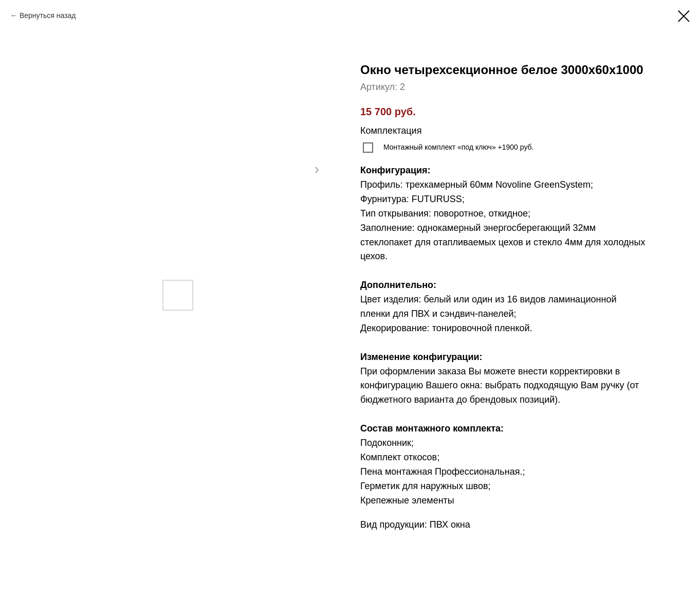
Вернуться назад (48, 15)
